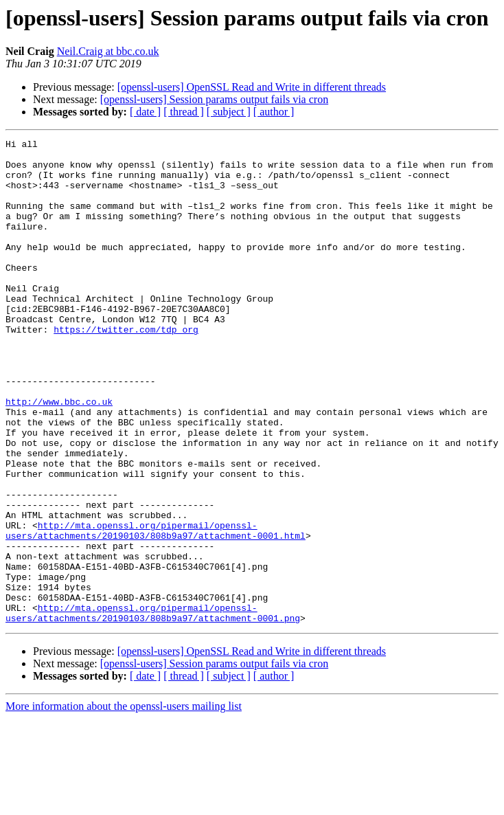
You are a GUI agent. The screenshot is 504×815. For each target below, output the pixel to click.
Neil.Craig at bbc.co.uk (108, 51)
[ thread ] (184, 112)
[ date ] (145, 112)
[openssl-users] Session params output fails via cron (214, 99)
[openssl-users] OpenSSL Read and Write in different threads (252, 87)
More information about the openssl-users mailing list (124, 803)
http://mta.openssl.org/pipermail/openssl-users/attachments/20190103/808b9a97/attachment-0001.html (156, 610)
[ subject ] (229, 112)
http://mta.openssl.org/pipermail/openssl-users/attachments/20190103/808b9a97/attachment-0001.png (153, 708)
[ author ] (274, 112)
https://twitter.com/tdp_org (126, 368)
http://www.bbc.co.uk (59, 455)
